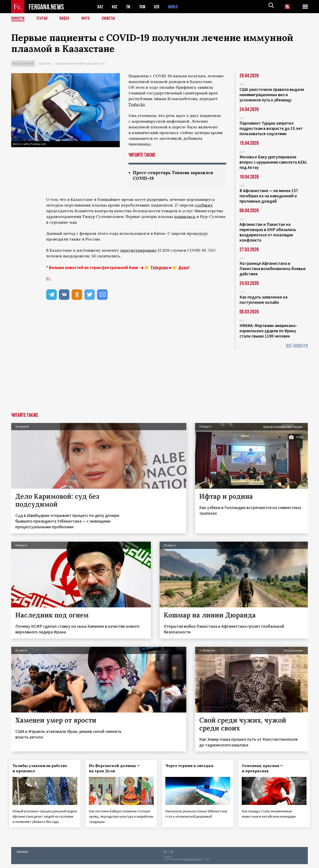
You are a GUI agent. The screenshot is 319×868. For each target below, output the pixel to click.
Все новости (297, 346)
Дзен (183, 268)
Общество (45, 64)
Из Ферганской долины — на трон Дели (116, 768)
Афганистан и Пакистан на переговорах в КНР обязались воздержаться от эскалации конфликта (268, 232)
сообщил (204, 206)
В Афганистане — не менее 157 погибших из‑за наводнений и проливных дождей (269, 196)
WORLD (174, 7)
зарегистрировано (138, 251)
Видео (66, 19)
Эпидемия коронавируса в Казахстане (80, 64)
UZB (158, 7)
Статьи (43, 19)
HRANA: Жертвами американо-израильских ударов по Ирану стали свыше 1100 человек (268, 331)
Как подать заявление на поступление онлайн (263, 300)
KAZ (100, 7)
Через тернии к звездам (191, 766)
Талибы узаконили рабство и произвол (42, 768)
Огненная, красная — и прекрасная (264, 768)
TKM (143, 7)
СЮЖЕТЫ (111, 19)
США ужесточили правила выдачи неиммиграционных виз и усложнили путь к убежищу (272, 95)
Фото (87, 19)
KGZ (115, 7)
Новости (18, 19)
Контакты (22, 855)
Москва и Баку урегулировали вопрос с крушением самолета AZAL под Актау (273, 162)
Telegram (159, 268)
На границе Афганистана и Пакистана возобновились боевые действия (273, 269)
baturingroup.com (192, 863)
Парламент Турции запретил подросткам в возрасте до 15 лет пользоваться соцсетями (271, 128)
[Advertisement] (160, 380)
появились (185, 217)
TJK (129, 7)
